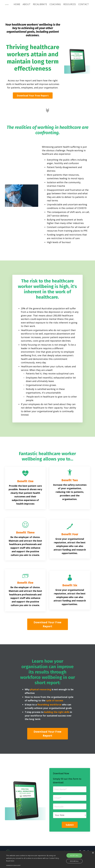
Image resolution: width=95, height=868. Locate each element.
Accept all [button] (74, 855)
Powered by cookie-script (13, 865)
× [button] (93, 853)
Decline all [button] (74, 861)
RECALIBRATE (40, 4)
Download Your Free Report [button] (33, 96)
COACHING (55, 4)
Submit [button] (70, 835)
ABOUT (27, 4)
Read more (10, 861)
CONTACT (84, 4)
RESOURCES (70, 4)
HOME (17, 4)
